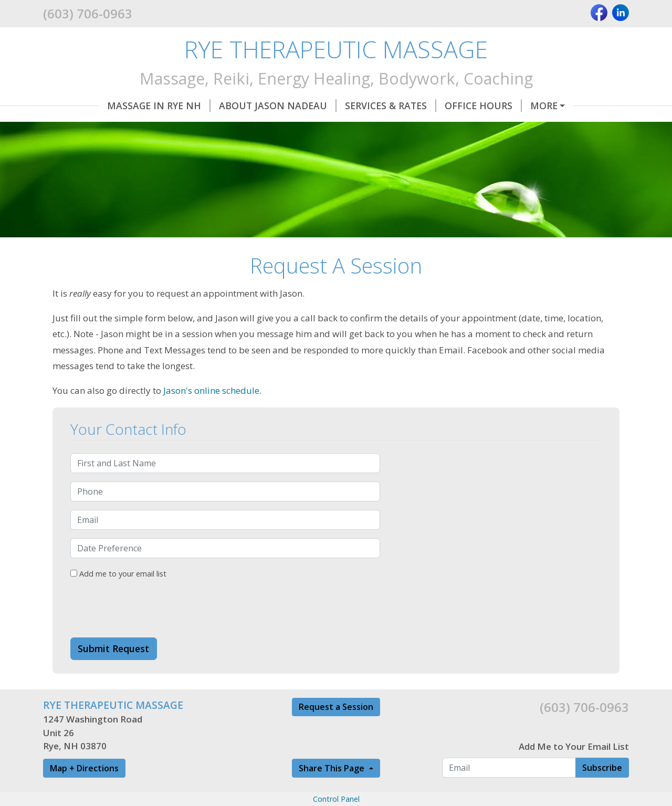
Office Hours (428, 106)
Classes (149, 128)
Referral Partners (234, 128)
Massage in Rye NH (103, 106)
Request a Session (336, 729)
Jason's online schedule (211, 412)
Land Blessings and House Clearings (390, 128)
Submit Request (113, 671)
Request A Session (526, 106)
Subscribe (602, 790)
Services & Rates (335, 106)
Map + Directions (84, 790)
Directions (84, 128)
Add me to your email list (118, 596)
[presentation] (150, 631)
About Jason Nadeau (222, 106)
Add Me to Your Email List (574, 768)
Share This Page (333, 790)
